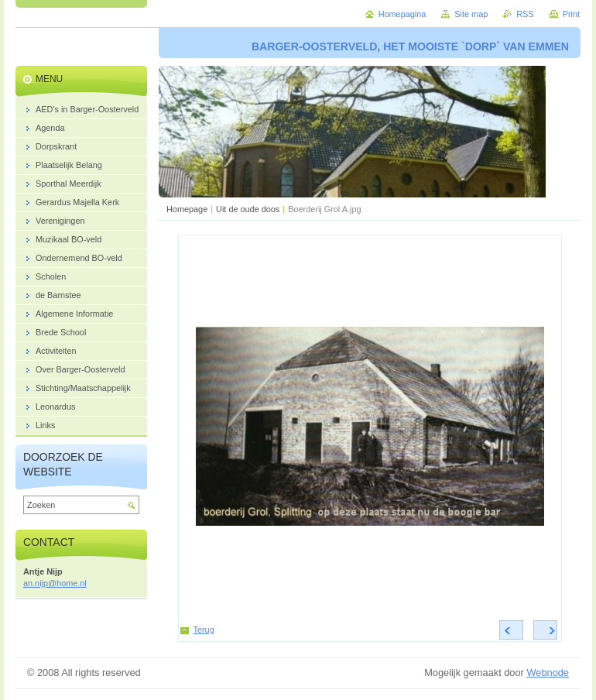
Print (571, 14)
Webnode (548, 673)
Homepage (187, 209)
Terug (204, 630)
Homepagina (402, 14)
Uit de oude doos (248, 209)
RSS (525, 14)
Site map (471, 14)
